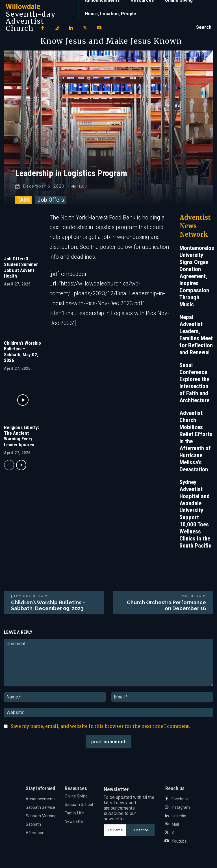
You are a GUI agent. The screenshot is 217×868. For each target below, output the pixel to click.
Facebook (180, 799)
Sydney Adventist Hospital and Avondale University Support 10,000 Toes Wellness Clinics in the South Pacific (195, 514)
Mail (175, 824)
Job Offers (51, 200)
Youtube (179, 841)
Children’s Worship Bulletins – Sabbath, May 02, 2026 (22, 352)
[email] (115, 830)
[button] (204, 27)
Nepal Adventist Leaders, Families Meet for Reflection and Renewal (196, 335)
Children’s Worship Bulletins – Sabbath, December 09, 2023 (48, 605)
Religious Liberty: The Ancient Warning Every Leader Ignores (21, 436)
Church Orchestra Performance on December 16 (166, 605)
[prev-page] (9, 465)
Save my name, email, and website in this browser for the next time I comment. (100, 726)
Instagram (181, 807)
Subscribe (140, 830)
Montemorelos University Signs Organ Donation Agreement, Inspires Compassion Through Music (197, 276)
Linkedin (179, 816)
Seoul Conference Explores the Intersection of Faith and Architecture (194, 383)
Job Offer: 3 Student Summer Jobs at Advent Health (21, 267)
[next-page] (21, 465)
